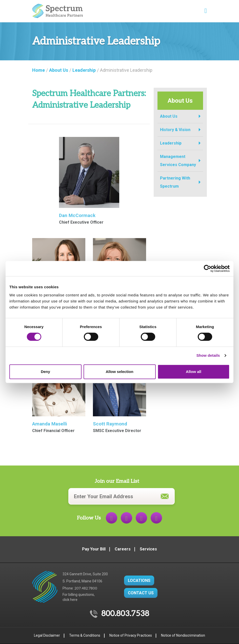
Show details (208, 355)
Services (148, 549)
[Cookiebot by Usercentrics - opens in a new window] (207, 269)
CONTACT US (141, 593)
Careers (123, 549)
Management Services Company (178, 161)
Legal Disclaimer (47, 635)
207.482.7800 (86, 588)
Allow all (194, 372)
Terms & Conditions (85, 635)
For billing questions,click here (79, 597)
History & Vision (175, 130)
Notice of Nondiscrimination (183, 635)
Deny (45, 372)
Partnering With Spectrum (175, 182)
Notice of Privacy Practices (131, 635)
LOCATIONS (139, 580)
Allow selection (119, 372)
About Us (169, 116)
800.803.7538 (125, 614)
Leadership (171, 143)
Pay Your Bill (94, 549)
